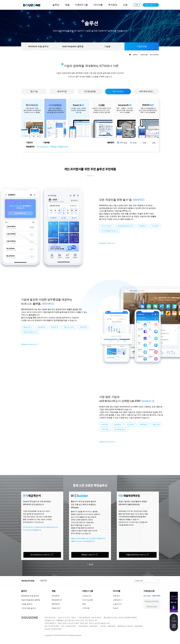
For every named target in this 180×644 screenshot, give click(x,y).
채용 (84, 604)
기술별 (107, 46)
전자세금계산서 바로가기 (41, 555)
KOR (136, 5)
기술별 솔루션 (27, 604)
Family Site (139, 581)
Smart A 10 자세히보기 (107, 442)
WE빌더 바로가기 (88, 555)
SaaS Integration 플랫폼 (73, 46)
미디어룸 (98, 5)
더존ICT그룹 (81, 5)
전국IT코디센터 (152, 607)
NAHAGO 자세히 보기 (107, 243)
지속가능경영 (88, 600)
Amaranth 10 (57, 600)
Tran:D (115, 608)
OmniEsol (55, 596)
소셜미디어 (117, 604)
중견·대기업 (62, 91)
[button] (14, 523)
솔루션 (56, 5)
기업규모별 (142, 46)
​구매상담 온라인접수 (152, 601)
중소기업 (34, 91)
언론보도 (116, 596)
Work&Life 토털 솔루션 (38, 46)
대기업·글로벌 (90, 91)
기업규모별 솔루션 (29, 608)
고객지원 (86, 608)
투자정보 (113, 5)
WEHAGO (56, 604)
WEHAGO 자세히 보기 (29, 344)
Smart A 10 (56, 608)
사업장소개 (87, 596)
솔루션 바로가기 (150, 5)
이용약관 (43, 581)
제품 (67, 5)
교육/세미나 (118, 600)
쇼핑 (125, 5)
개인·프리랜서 (118, 91)
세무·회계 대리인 (146, 91)
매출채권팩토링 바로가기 (136, 555)
